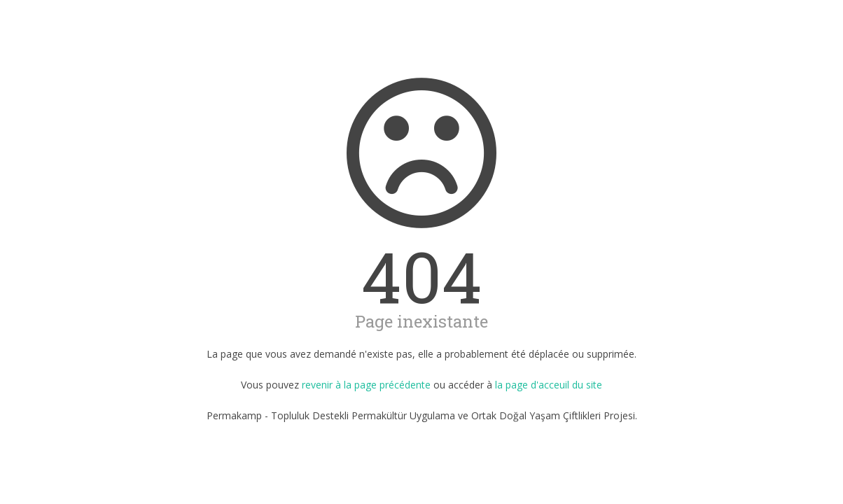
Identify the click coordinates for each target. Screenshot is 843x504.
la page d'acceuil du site (549, 385)
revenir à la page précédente (366, 385)
